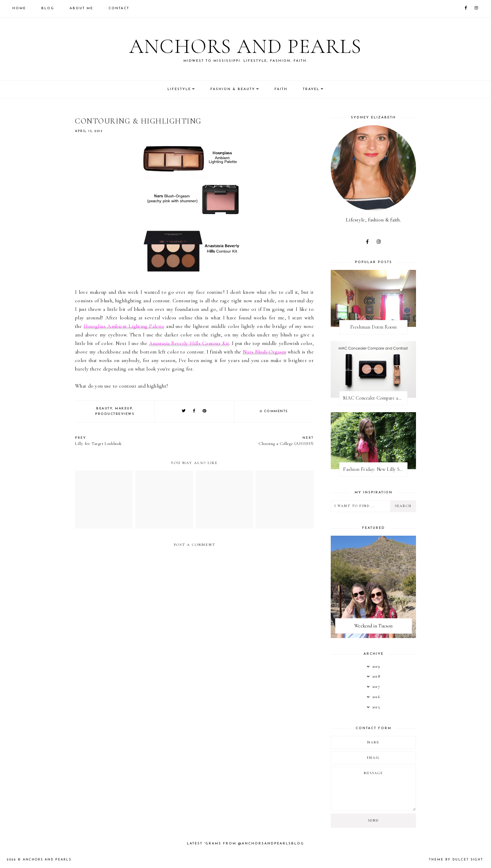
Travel (311, 89)
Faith (281, 89)
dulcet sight (468, 860)
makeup (123, 409)
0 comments (274, 411)
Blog (48, 8)
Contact (119, 8)
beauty (104, 409)
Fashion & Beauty (233, 89)
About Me (81, 8)
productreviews (115, 414)
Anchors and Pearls (245, 46)
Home (19, 8)
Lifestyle (179, 89)
